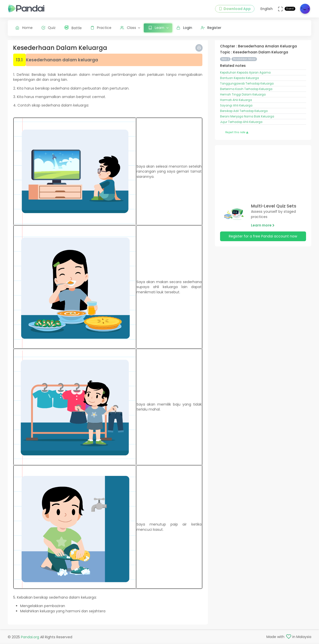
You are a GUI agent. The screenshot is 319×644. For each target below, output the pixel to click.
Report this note (237, 134)
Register (211, 28)
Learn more (263, 226)
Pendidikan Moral (244, 60)
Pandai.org (30, 638)
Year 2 (225, 60)
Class (128, 28)
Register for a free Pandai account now (263, 238)
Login (184, 28)
